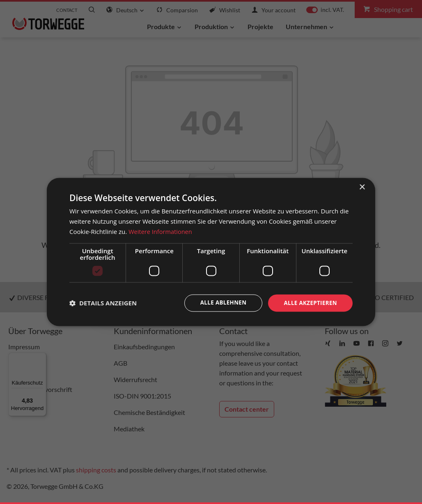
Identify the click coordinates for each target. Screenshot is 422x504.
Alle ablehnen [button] (220, 303)
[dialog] (211, 252)
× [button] (362, 187)
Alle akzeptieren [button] (309, 303)
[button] (103, 303)
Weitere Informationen (161, 231)
